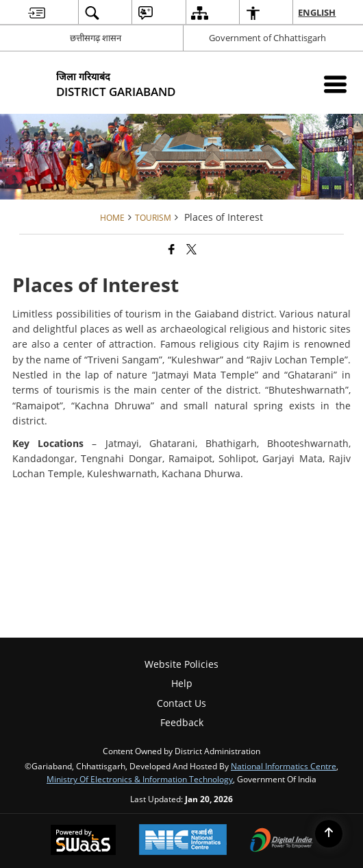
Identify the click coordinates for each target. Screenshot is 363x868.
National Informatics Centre (284, 766)
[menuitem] (37, 13)
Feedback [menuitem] (182, 722)
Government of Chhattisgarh (267, 38)
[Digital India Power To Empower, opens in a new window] (281, 841)
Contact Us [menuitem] (181, 703)
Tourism (153, 217)
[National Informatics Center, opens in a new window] (183, 841)
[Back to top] (329, 834)
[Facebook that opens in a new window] (172, 249)
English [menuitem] (317, 12)
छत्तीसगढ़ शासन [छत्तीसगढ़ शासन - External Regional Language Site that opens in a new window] (96, 38)
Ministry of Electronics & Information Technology (140, 779)
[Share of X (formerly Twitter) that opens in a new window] (191, 249)
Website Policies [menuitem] (181, 664)
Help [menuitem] (182, 683)
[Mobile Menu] (335, 84)
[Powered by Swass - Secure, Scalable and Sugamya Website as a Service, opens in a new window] (83, 841)
